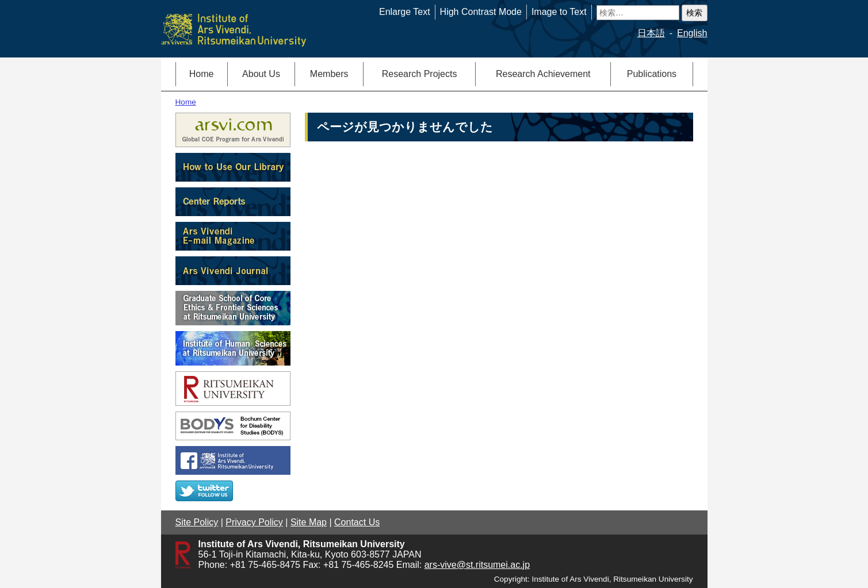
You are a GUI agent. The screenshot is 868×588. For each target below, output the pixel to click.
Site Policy (197, 522)
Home (202, 74)
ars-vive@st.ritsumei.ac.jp (477, 565)
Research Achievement (543, 74)
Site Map (309, 522)
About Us (261, 74)
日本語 (651, 33)
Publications (652, 74)
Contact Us (357, 522)
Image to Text (559, 12)
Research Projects (420, 74)
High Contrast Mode (481, 12)
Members (329, 74)
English (692, 33)
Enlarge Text (405, 12)
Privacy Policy (254, 522)
